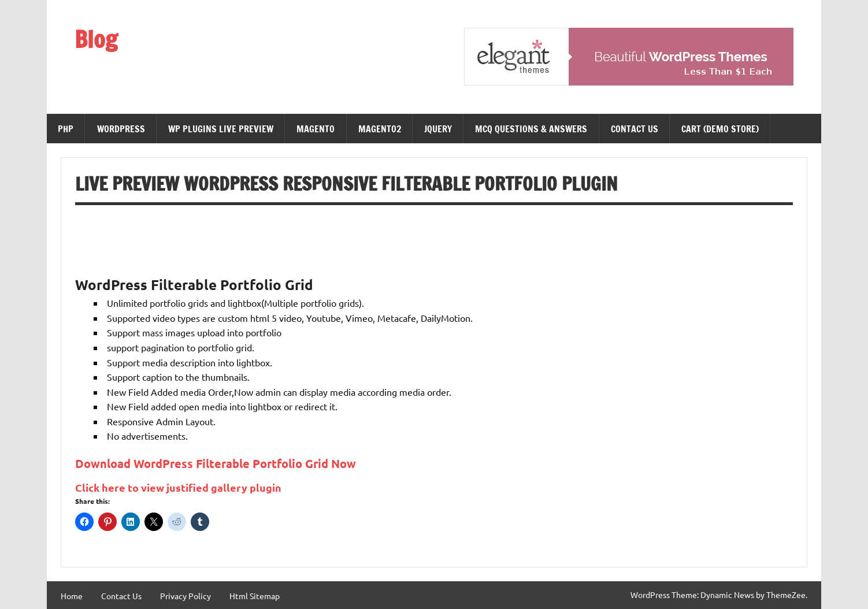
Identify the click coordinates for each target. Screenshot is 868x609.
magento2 (380, 129)
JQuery (438, 129)
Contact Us (635, 129)
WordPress (121, 129)
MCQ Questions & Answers (531, 129)
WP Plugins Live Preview (221, 129)
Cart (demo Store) (720, 129)
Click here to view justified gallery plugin (178, 487)
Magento (316, 129)
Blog (96, 39)
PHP (66, 129)
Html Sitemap (255, 596)
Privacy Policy (186, 596)
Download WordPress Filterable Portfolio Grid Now (216, 463)
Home (72, 596)
